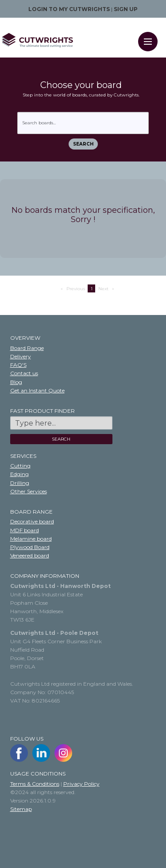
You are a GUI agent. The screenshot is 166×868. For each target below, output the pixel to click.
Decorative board (32, 521)
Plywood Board (30, 547)
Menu (151, 36)
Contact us (24, 373)
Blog (16, 382)
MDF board (25, 530)
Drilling (20, 483)
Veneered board (30, 555)
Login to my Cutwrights (69, 9)
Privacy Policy (81, 784)
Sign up (126, 9)
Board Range (27, 348)
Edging (19, 474)
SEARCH (61, 439)
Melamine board (31, 539)
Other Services (29, 491)
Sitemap (21, 809)
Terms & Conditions (35, 784)
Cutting (20, 466)
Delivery (21, 356)
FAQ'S (18, 365)
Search (83, 144)
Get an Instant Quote (37, 390)
